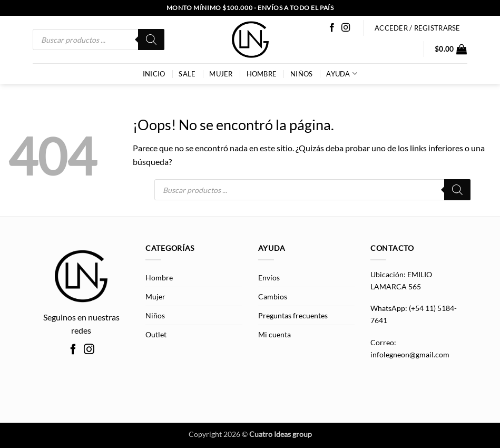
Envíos (269, 277)
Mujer (221, 74)
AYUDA (342, 74)
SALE (187, 74)
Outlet (156, 334)
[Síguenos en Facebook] (332, 28)
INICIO (154, 74)
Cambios (273, 296)
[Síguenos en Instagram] (346, 28)
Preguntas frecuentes (293, 315)
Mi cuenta (274, 334)
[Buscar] (151, 40)
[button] (451, 49)
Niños (301, 74)
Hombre (262, 74)
